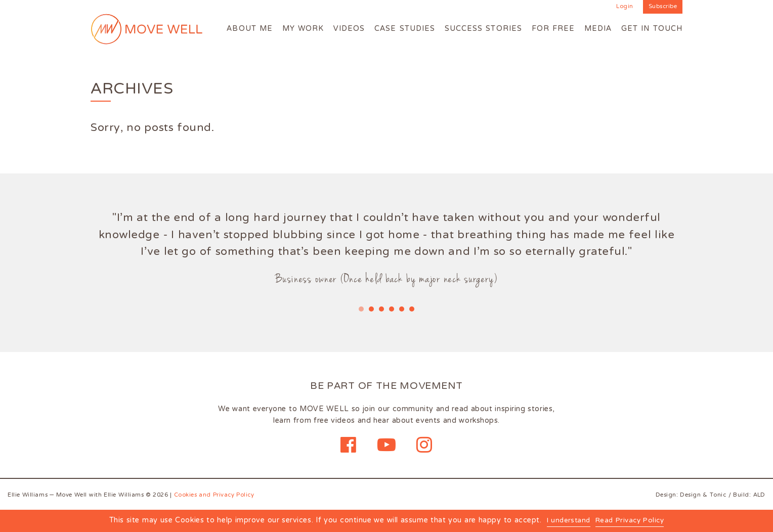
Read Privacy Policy (631, 521)
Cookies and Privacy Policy (214, 495)
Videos (349, 29)
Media (598, 29)
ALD (759, 495)
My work (303, 29)
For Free (553, 29)
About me (250, 29)
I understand (566, 521)
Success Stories (483, 29)
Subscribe (663, 7)
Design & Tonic (703, 495)
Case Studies (405, 29)
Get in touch (652, 29)
